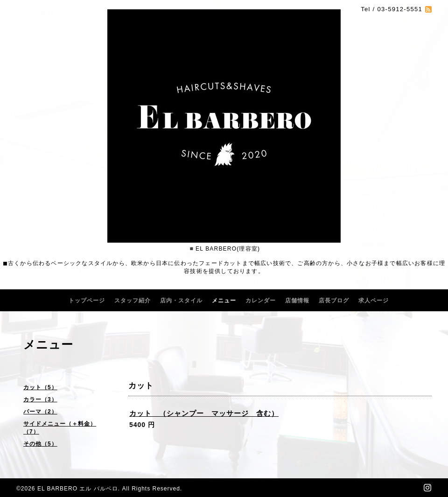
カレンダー (261, 301)
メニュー (224, 301)
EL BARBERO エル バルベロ (78, 489)
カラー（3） (40, 399)
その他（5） (40, 444)
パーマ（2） (40, 412)
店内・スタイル (181, 301)
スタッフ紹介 (133, 301)
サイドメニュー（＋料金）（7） (60, 428)
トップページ (87, 301)
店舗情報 (297, 301)
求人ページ (374, 301)
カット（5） (40, 387)
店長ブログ (334, 301)
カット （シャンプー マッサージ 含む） (204, 413)
